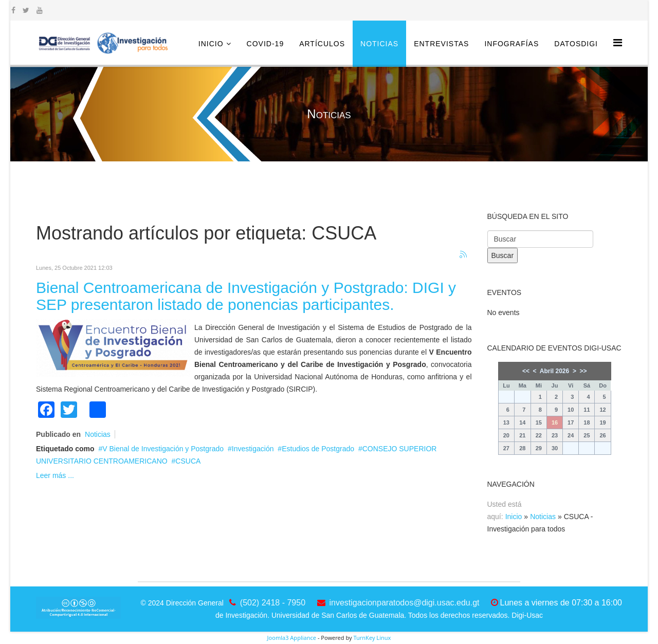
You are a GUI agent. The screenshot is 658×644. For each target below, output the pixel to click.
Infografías (511, 44)
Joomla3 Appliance (292, 638)
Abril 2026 (554, 371)
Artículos (322, 44)
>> (583, 371)
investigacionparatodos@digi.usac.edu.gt (405, 603)
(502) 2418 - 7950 (273, 603)
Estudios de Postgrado (318, 449)
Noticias (379, 44)
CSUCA (188, 461)
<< (526, 371)
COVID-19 (266, 44)
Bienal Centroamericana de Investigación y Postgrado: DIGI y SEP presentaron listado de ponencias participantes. (246, 296)
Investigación (253, 449)
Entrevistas (441, 44)
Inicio (211, 44)
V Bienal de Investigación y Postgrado (163, 449)
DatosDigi (576, 44)
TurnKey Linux (372, 638)
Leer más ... (55, 475)
